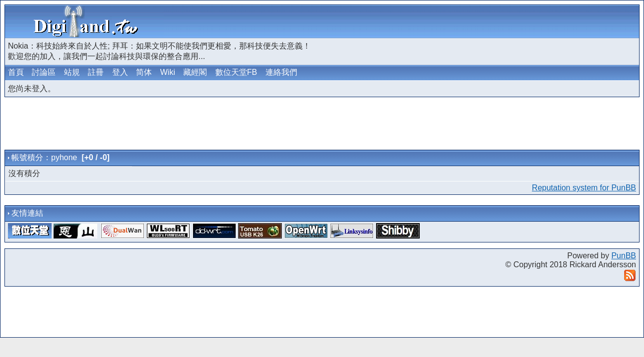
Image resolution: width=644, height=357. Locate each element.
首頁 (16, 72)
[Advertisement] (522, 21)
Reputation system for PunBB (584, 188)
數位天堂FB (236, 72)
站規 (72, 72)
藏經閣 (195, 72)
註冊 (96, 72)
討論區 (44, 72)
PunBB (624, 256)
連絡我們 (281, 72)
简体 (144, 72)
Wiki (168, 72)
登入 (120, 72)
